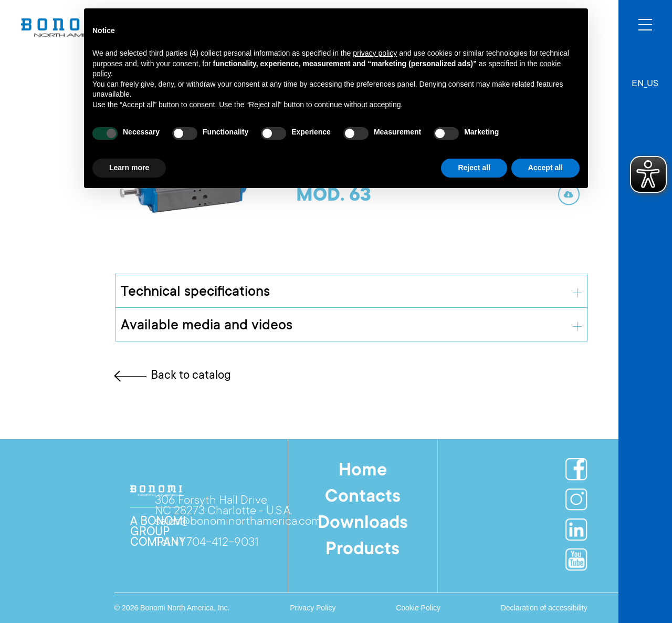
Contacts (363, 497)
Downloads (363, 524)
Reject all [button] (474, 168)
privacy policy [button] (375, 53)
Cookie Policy (418, 608)
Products (363, 550)
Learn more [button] (129, 168)
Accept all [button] (545, 168)
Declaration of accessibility (544, 608)
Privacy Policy (313, 608)
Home (363, 471)
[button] (645, 79)
